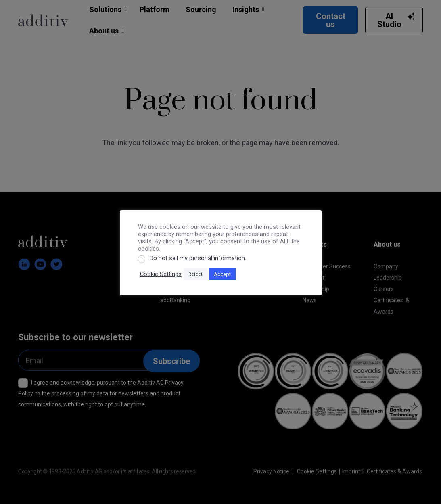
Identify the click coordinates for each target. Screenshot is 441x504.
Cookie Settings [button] (161, 274)
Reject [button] (195, 274)
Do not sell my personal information (197, 258)
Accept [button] (222, 274)
